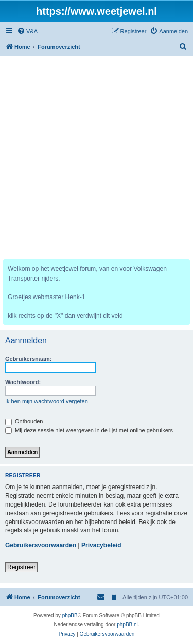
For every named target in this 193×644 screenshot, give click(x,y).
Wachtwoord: (23, 382)
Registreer (21, 567)
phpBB (70, 615)
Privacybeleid (101, 545)
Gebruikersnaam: (28, 359)
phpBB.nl (127, 625)
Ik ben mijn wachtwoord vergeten (47, 401)
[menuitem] (27, 31)
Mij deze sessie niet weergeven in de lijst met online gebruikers (89, 430)
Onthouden (24, 421)
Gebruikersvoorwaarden (41, 545)
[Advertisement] (97, 157)
